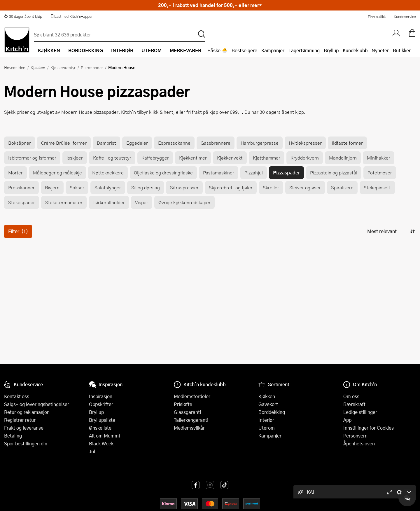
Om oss (351, 396)
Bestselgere (244, 50)
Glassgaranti (187, 412)
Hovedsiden (15, 67)
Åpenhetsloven (359, 443)
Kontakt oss (17, 396)
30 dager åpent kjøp (23, 16)
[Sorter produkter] (391, 231)
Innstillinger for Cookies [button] (369, 428)
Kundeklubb (355, 50)
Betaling (13, 436)
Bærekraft (354, 404)
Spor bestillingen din (26, 443)
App (347, 420)
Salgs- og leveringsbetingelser (37, 404)
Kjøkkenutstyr (63, 67)
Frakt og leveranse (24, 428)
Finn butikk (377, 17)
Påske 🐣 (217, 50)
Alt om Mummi (104, 436)
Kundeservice (405, 17)
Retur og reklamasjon (27, 412)
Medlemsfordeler (192, 396)
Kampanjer (273, 50)
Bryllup (331, 50)
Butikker (402, 50)
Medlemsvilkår (189, 428)
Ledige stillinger (360, 412)
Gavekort (268, 404)
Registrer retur (20, 420)
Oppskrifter (101, 404)
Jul (92, 451)
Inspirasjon (101, 396)
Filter (18, 231)
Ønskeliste (100, 428)
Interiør (266, 420)
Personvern (355, 436)
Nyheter (380, 50)
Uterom (267, 428)
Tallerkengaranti (191, 420)
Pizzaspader (92, 67)
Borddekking (272, 412)
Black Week (101, 443)
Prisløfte (183, 404)
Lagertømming (304, 50)
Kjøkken (38, 67)
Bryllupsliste (102, 420)
